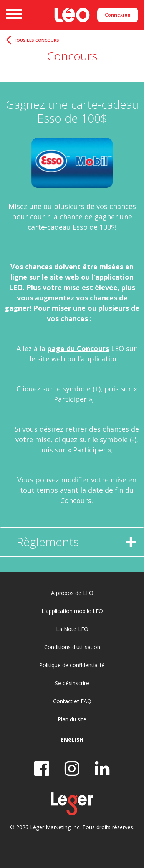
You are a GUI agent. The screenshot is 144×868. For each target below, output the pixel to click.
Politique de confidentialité (72, 665)
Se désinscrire (72, 683)
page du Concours (78, 348)
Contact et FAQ (72, 701)
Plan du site (72, 719)
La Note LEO (72, 629)
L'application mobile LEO (72, 611)
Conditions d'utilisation (72, 647)
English (72, 740)
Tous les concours (36, 40)
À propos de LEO (72, 593)
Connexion (118, 15)
